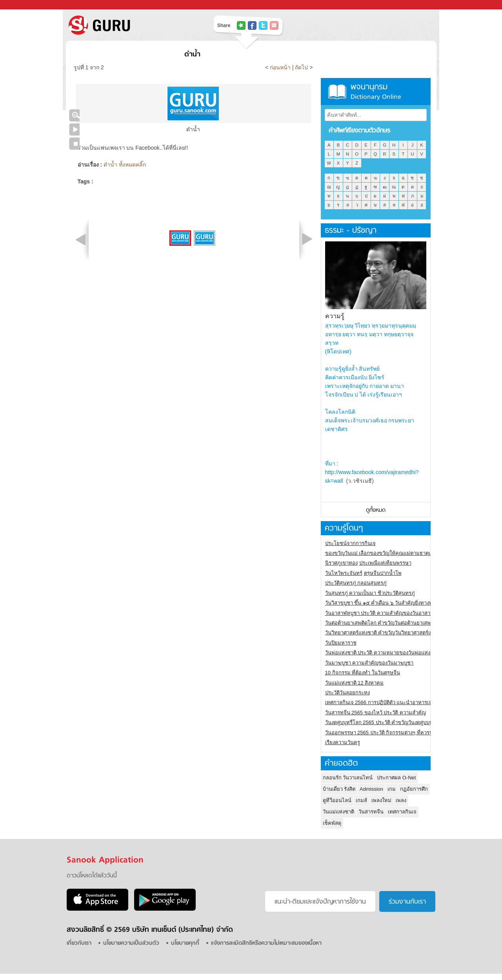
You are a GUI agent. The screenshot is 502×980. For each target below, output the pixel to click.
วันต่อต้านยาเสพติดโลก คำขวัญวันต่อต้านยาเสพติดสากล (387, 623)
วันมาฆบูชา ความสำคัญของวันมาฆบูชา (369, 663)
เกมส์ (361, 800)
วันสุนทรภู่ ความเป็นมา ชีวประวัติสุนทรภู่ (370, 593)
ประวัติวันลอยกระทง (347, 693)
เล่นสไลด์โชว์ (74, 130)
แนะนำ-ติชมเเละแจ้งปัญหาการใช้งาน (320, 902)
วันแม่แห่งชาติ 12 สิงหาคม (355, 683)
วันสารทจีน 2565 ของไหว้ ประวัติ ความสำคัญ (376, 713)
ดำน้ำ (192, 55)
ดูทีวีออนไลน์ (337, 800)
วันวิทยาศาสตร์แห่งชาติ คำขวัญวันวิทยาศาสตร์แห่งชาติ (386, 633)
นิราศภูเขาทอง (341, 563)
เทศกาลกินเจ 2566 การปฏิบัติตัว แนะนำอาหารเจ (379, 702)
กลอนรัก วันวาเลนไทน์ (348, 778)
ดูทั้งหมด (376, 510)
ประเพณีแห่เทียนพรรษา (385, 563)
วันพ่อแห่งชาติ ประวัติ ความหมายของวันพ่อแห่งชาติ (382, 653)
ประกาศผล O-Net (396, 778)
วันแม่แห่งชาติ (338, 812)
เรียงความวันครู (343, 742)
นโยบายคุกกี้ (185, 943)
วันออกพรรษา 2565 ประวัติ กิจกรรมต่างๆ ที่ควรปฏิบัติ (384, 733)
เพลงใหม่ (381, 800)
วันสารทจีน (371, 812)
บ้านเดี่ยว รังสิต (339, 789)
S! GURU (131, 25)
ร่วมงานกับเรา (407, 902)
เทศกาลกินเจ (402, 812)
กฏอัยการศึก (414, 789)
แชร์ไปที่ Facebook (252, 25)
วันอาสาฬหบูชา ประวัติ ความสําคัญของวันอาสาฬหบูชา (386, 613)
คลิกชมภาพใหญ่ (74, 115)
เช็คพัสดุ (332, 823)
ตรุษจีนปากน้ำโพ (383, 573)
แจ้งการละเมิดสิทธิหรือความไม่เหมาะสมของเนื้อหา (266, 943)
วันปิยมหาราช (341, 643)
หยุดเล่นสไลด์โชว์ (74, 144)
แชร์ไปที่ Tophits (241, 25)
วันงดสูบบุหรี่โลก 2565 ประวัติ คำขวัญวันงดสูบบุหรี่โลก (385, 722)
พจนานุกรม (376, 91)
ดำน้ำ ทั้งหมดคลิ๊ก (125, 165)
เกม (392, 789)
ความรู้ (335, 316)
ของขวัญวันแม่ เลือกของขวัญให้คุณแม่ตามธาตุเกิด (381, 553)
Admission (371, 789)
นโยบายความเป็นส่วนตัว (131, 943)
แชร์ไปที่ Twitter (263, 25)
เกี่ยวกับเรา (79, 943)
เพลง (401, 800)
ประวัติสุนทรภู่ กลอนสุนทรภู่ (356, 583)
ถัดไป (301, 67)
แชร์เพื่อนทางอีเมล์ (274, 25)
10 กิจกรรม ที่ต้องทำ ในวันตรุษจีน (363, 673)
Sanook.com (24, 5)
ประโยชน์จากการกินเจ (350, 543)
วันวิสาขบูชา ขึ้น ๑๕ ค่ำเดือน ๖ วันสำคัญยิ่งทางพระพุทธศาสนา (394, 603)
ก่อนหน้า (281, 67)
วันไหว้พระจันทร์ (344, 573)
